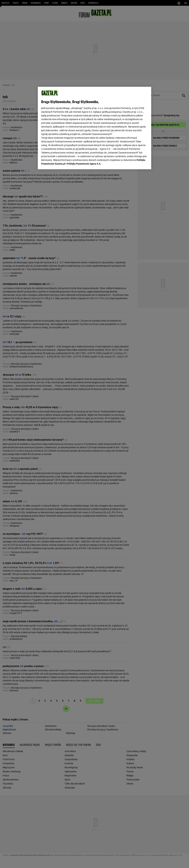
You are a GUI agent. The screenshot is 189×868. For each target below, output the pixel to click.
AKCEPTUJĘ (136, 163)
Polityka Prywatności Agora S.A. (84, 125)
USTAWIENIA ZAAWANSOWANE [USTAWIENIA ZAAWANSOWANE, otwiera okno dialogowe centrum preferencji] (63, 163)
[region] (94, 128)
